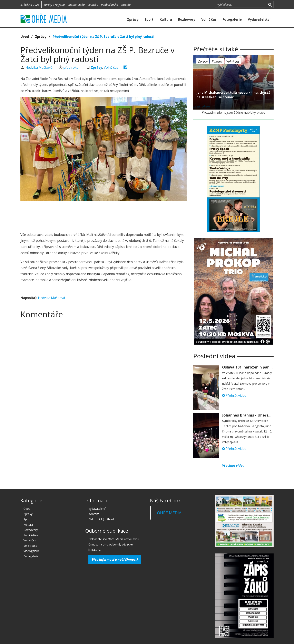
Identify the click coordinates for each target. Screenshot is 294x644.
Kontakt (94, 514)
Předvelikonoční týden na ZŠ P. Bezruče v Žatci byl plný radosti (104, 37)
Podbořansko (110, 5)
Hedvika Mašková (39, 67)
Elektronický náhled (101, 519)
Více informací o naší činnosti (115, 560)
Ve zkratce (30, 546)
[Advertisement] (104, 215)
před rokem (72, 67)
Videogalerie (32, 551)
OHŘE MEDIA (169, 513)
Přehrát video (234, 395)
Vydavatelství (259, 19)
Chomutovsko (76, 5)
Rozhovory (187, 19)
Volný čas (209, 19)
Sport (149, 19)
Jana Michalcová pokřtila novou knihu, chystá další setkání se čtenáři (233, 95)
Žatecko (126, 5)
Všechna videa (233, 465)
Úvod (25, 37)
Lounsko (93, 5)
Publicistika (31, 535)
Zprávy (133, 19)
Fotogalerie (232, 19)
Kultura (166, 19)
